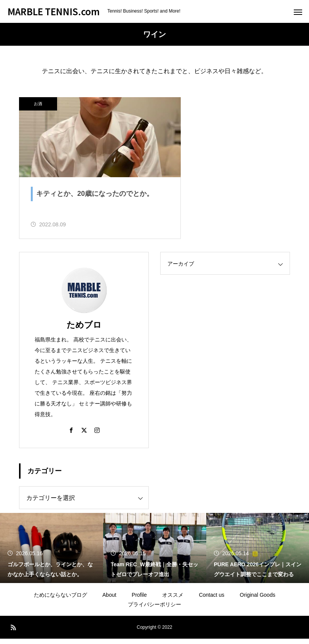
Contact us (212, 600)
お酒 (38, 104)
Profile (139, 600)
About (109, 600)
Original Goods (257, 600)
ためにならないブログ (61, 600)
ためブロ (84, 330)
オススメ (173, 600)
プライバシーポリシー (154, 610)
